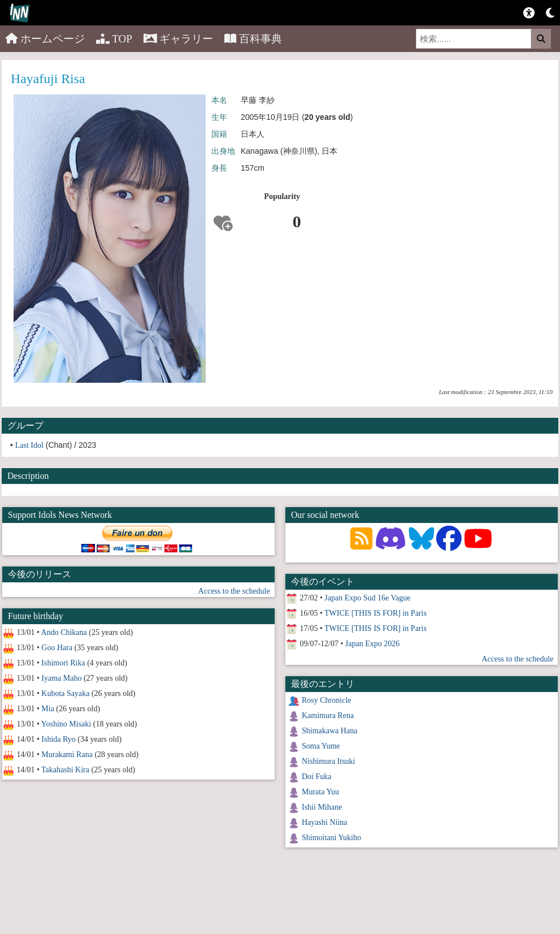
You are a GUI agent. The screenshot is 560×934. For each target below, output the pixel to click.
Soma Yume (321, 746)
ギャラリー (179, 39)
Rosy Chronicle (327, 700)
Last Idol (29, 445)
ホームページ (45, 39)
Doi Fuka (317, 777)
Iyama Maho (61, 678)
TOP (114, 39)
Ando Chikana (64, 632)
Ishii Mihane (322, 807)
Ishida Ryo (58, 739)
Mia (48, 709)
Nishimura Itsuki (329, 761)
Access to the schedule (234, 591)
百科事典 (253, 39)
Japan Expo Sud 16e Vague (367, 598)
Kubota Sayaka (65, 693)
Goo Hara (57, 648)
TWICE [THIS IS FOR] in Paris (375, 613)
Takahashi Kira (65, 770)
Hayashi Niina (324, 822)
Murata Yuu (320, 792)
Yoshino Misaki (66, 724)
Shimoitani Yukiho (331, 838)
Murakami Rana (67, 754)
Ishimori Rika (63, 663)
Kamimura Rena (328, 715)
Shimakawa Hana (329, 731)
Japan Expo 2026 (372, 644)
